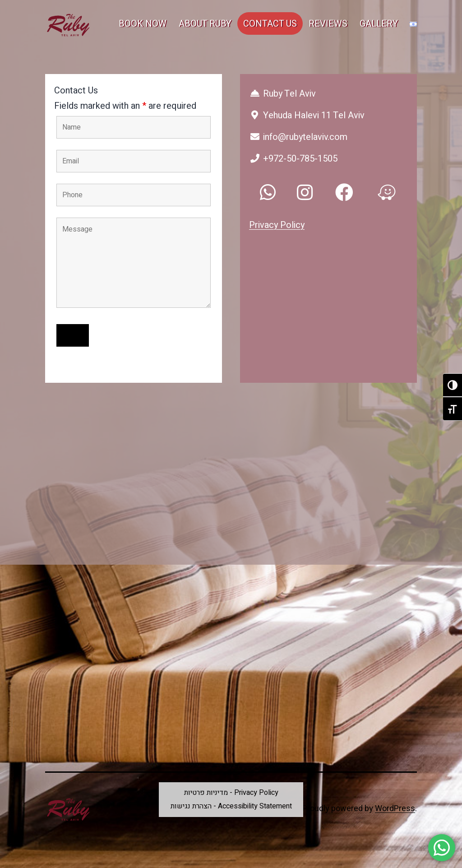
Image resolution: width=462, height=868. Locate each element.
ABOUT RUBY (205, 24)
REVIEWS (328, 24)
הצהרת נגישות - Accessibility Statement (231, 806)
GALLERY (379, 24)
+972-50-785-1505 (293, 159)
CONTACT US (270, 24)
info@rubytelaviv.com (298, 137)
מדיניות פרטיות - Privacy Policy (231, 793)
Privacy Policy (277, 225)
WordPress (395, 809)
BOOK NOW (143, 24)
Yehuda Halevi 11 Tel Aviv (307, 115)
